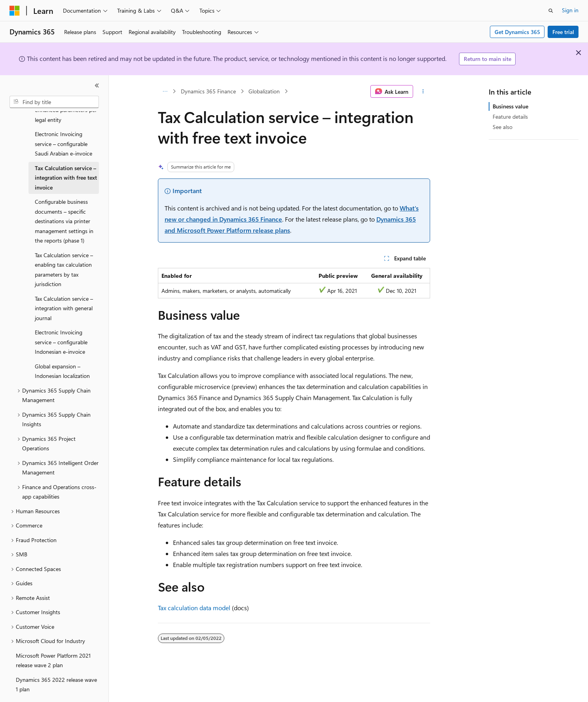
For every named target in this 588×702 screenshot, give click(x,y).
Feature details (510, 117)
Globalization (264, 91)
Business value (510, 106)
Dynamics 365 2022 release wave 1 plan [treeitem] (56, 663)
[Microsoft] (15, 11)
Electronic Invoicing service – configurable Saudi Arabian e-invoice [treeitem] (64, 122)
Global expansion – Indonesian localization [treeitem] (62, 349)
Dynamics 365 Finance (208, 91)
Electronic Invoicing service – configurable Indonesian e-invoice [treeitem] (61, 320)
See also (503, 127)
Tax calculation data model (194, 608)
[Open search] (551, 11)
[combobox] (54, 102)
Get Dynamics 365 (517, 32)
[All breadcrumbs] (165, 91)
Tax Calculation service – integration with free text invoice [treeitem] (66, 156)
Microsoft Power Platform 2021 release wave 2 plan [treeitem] (53, 639)
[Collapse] (97, 85)
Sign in (570, 10)
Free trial (563, 32)
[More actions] (423, 91)
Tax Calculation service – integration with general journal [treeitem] (64, 286)
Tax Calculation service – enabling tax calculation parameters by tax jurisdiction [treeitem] (64, 248)
